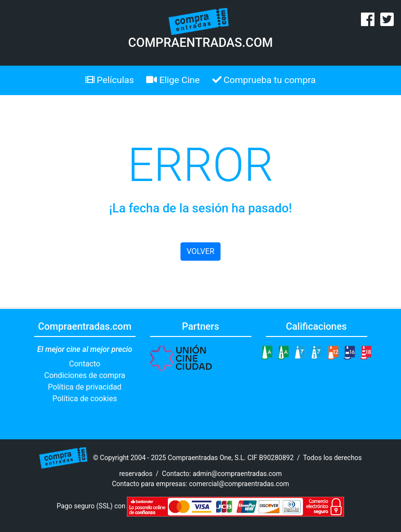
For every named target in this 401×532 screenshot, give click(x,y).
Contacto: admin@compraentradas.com (222, 474)
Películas (110, 80)
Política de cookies (85, 399)
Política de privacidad (84, 387)
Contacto (85, 364)
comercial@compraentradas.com (239, 484)
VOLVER (200, 251)
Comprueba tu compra (264, 80)
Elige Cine (173, 80)
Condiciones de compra (84, 375)
